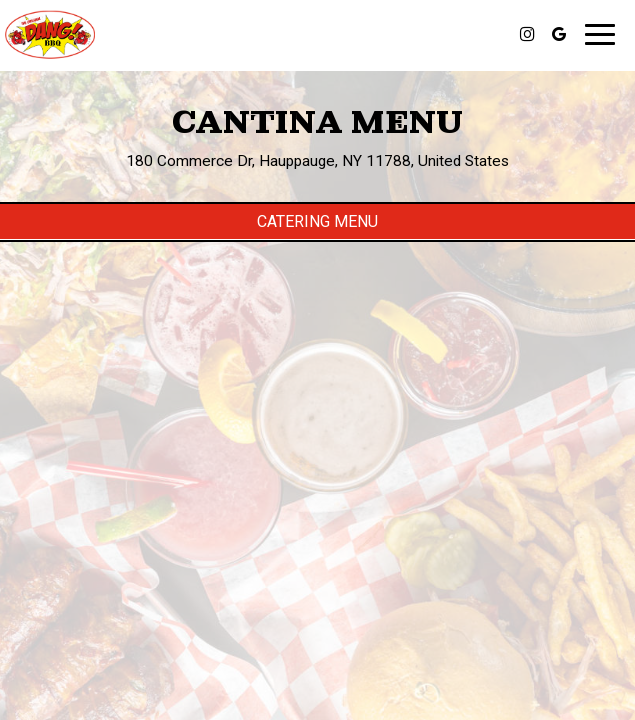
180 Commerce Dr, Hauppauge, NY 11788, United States (317, 161)
